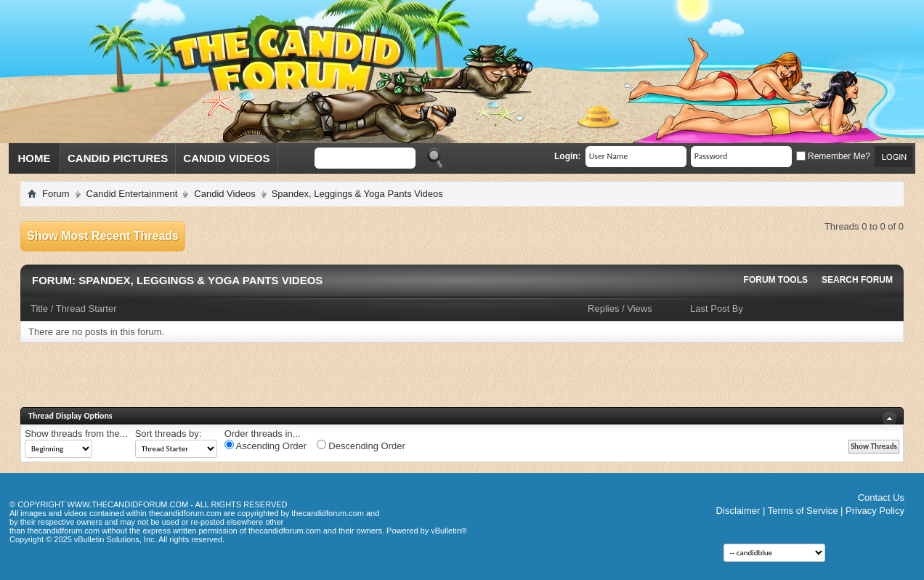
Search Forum (857, 280)
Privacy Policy (875, 511)
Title (39, 309)
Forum (56, 194)
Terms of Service (803, 511)
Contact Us (881, 498)
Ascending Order (266, 446)
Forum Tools (776, 280)
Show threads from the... (76, 434)
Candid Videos (226, 158)
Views (639, 309)
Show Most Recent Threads (103, 236)
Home (35, 158)
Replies (603, 309)
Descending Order (361, 446)
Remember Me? (833, 156)
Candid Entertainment (132, 194)
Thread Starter (86, 309)
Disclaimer (738, 511)
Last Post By (717, 309)
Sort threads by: (169, 434)
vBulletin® (449, 531)
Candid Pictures (118, 158)
